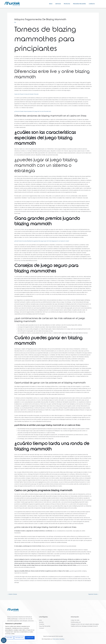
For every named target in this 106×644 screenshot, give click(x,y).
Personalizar (9, 638)
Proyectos (65, 4)
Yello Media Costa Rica (59, 639)
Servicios (55, 4)
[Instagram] (101, 4)
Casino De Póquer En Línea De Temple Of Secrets (27, 94)
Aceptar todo (30, 638)
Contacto (91, 4)
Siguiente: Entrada (93, 594)
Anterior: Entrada (12, 594)
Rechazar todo (19, 638)
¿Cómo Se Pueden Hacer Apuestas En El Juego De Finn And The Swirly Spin (34, 112)
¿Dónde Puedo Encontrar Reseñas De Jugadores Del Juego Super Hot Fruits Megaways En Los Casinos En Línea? (43, 241)
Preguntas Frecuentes (78, 4)
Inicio (47, 4)
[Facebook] (98, 4)
